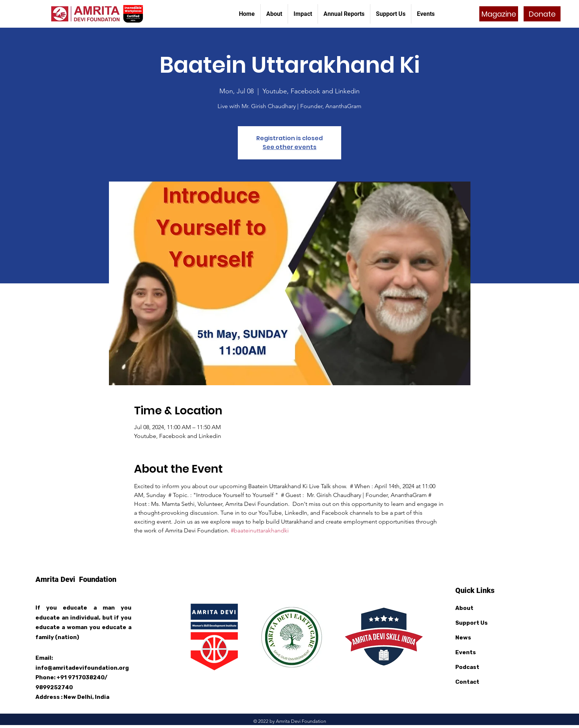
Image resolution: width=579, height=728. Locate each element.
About (464, 608)
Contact (467, 682)
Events (466, 652)
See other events (289, 147)
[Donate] (542, 14)
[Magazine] (499, 14)
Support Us (472, 623)
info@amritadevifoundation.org (82, 668)
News (463, 638)
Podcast (467, 667)
